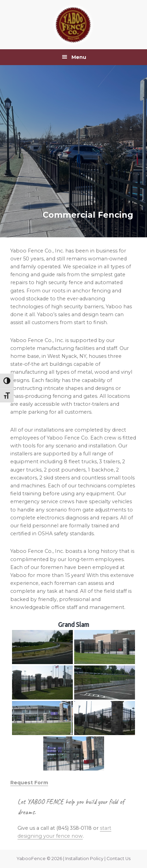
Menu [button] (79, 57)
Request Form (29, 783)
